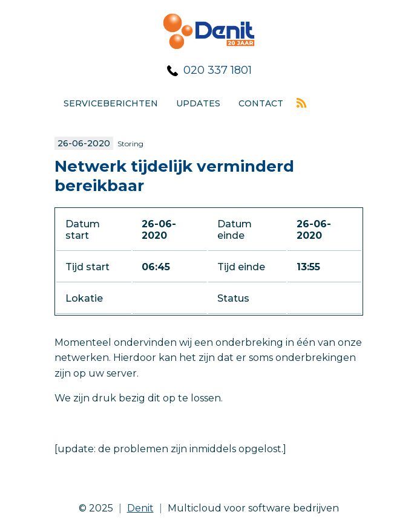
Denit (140, 508)
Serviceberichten (111, 103)
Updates (198, 103)
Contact (261, 103)
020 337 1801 (218, 70)
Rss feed (301, 103)
